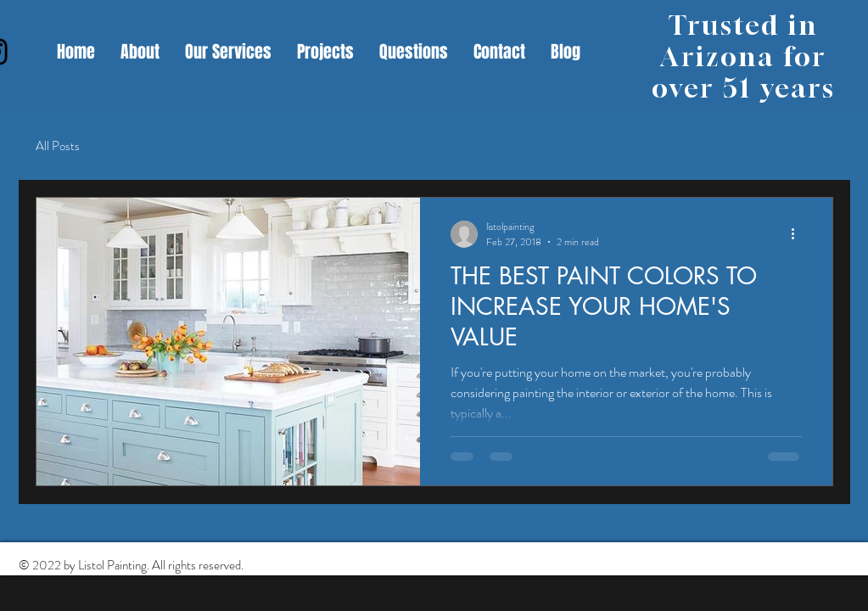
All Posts (58, 146)
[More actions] (799, 234)
